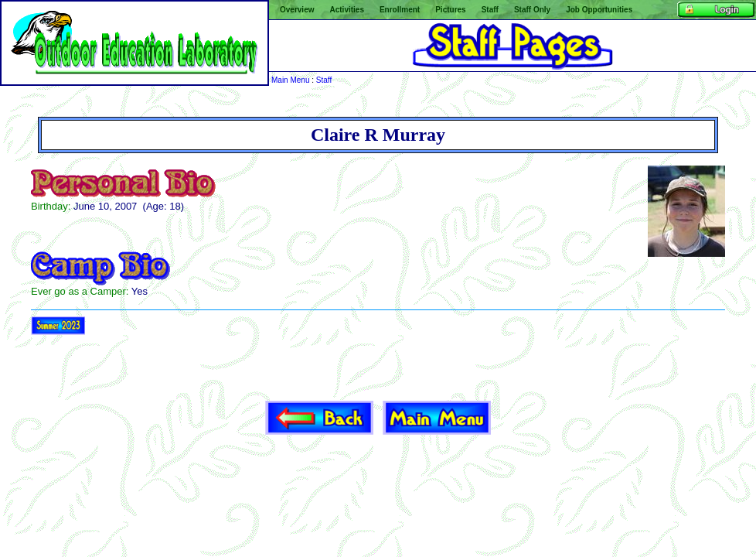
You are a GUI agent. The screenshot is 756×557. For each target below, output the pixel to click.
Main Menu (290, 80)
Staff (324, 80)
